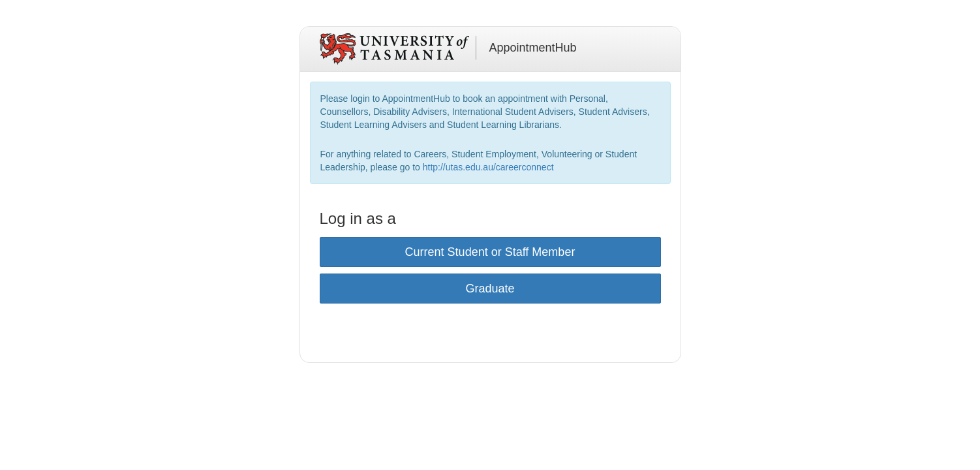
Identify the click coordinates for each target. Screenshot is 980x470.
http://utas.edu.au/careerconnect (488, 167)
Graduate (490, 289)
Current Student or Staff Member (490, 252)
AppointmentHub (533, 48)
